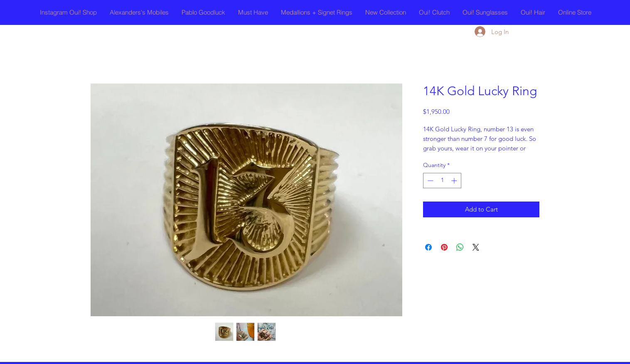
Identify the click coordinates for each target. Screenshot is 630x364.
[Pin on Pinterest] (444, 247)
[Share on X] (476, 247)
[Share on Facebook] (428, 247)
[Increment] (455, 181)
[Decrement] (429, 181)
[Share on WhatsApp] (460, 247)
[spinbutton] (442, 181)
